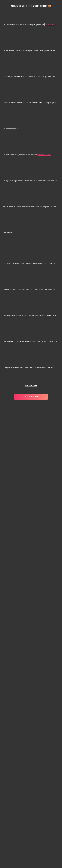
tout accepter (31, 397)
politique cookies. (44, 155)
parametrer (31, 386)
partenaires (49, 24)
